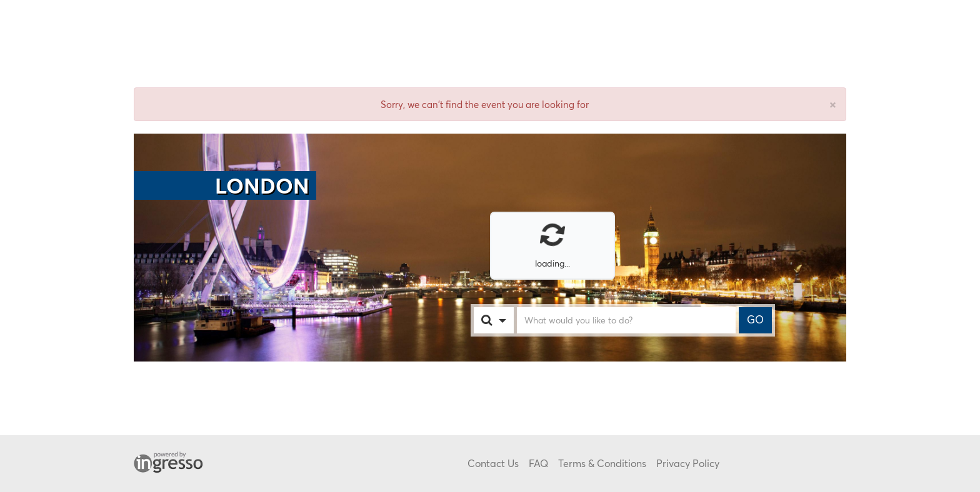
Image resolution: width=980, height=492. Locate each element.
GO (755, 320)
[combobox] (506, 320)
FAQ (538, 463)
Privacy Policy (688, 463)
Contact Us (493, 463)
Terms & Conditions (602, 463)
